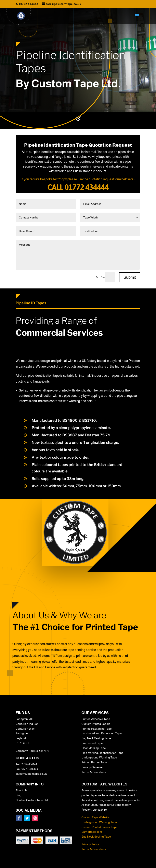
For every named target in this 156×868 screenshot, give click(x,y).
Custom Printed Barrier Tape (99, 827)
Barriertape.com (92, 832)
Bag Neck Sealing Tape (96, 837)
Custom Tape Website (95, 817)
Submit (130, 277)
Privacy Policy (90, 844)
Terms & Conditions (94, 849)
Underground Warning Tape (99, 822)
